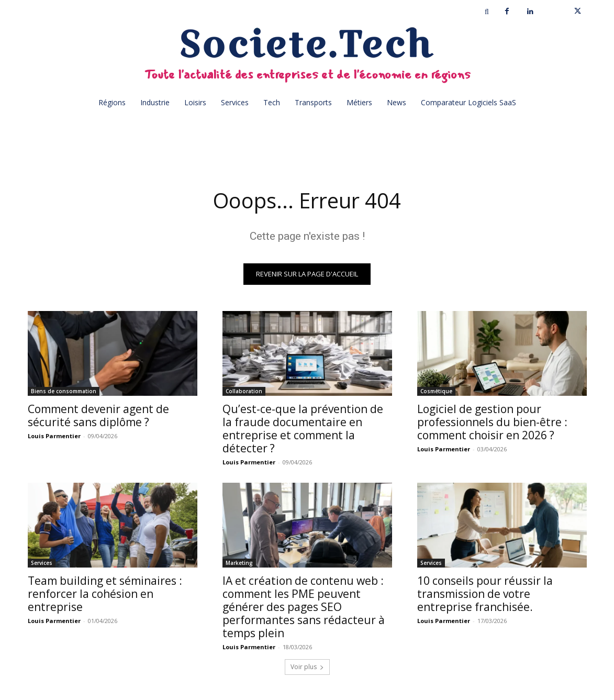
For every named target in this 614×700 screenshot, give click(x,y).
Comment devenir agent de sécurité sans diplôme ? (98, 415)
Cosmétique (436, 391)
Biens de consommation (64, 391)
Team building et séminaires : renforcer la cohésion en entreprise (105, 594)
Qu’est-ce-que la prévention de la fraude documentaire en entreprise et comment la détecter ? (303, 429)
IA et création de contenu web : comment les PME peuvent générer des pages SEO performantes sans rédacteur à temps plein (304, 607)
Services (42, 563)
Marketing (239, 563)
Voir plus (307, 667)
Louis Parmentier (54, 436)
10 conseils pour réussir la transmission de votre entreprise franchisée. (485, 594)
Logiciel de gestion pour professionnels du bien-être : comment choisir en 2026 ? (492, 422)
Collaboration (244, 391)
